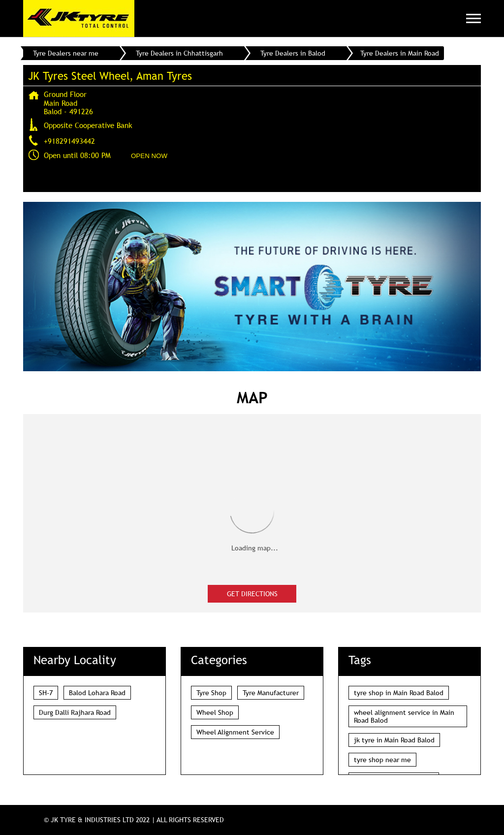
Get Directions (252, 594)
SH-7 (46, 693)
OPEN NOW (149, 156)
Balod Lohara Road (97, 693)
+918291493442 (69, 141)
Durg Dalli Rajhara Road (75, 712)
